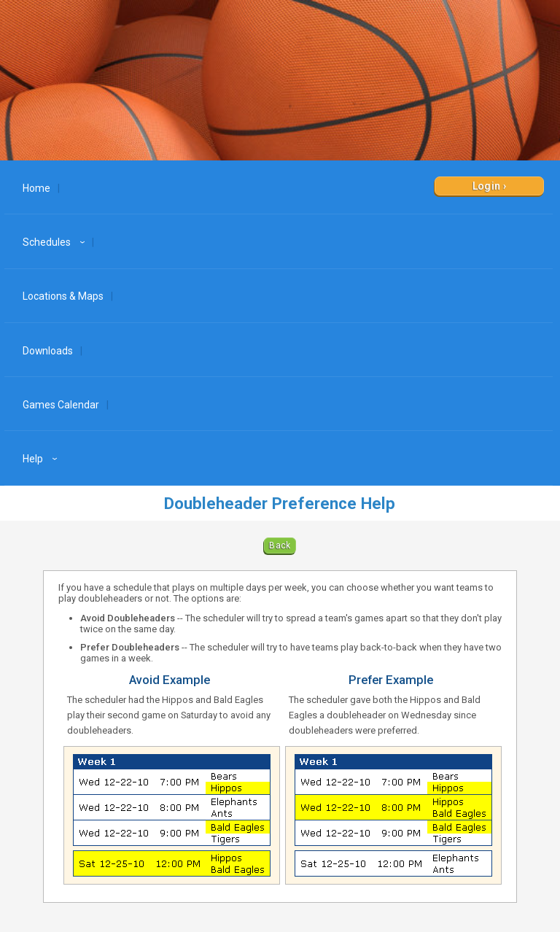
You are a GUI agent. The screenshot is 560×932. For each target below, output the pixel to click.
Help (42, 459)
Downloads (48, 351)
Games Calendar (61, 405)
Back (280, 545)
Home (36, 188)
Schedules (56, 242)
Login (487, 186)
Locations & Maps (63, 296)
